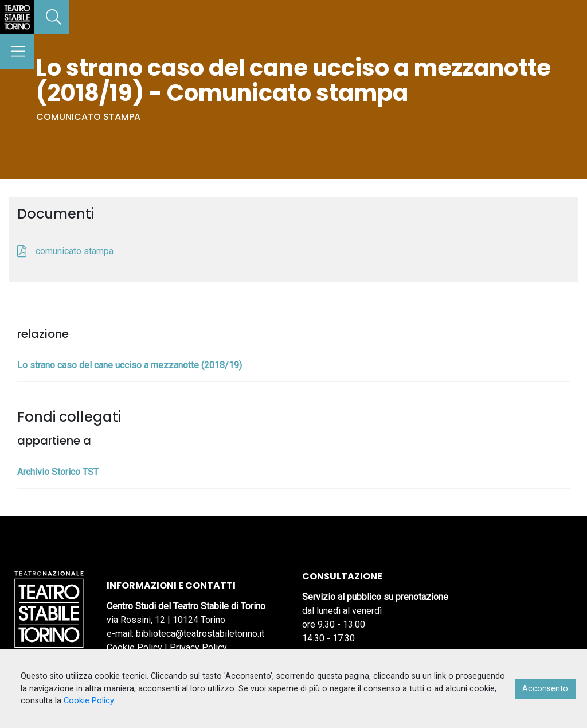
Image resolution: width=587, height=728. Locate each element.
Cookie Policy (134, 647)
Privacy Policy (198, 647)
